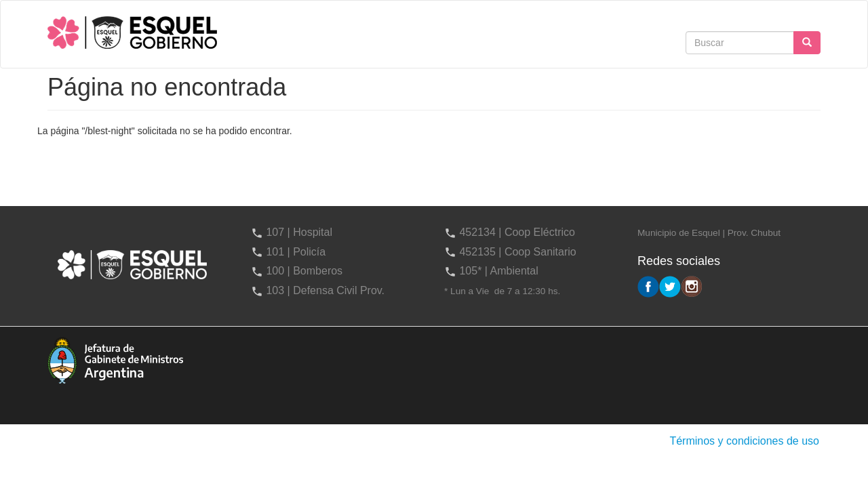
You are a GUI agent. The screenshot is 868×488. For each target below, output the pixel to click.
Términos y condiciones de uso (744, 441)
